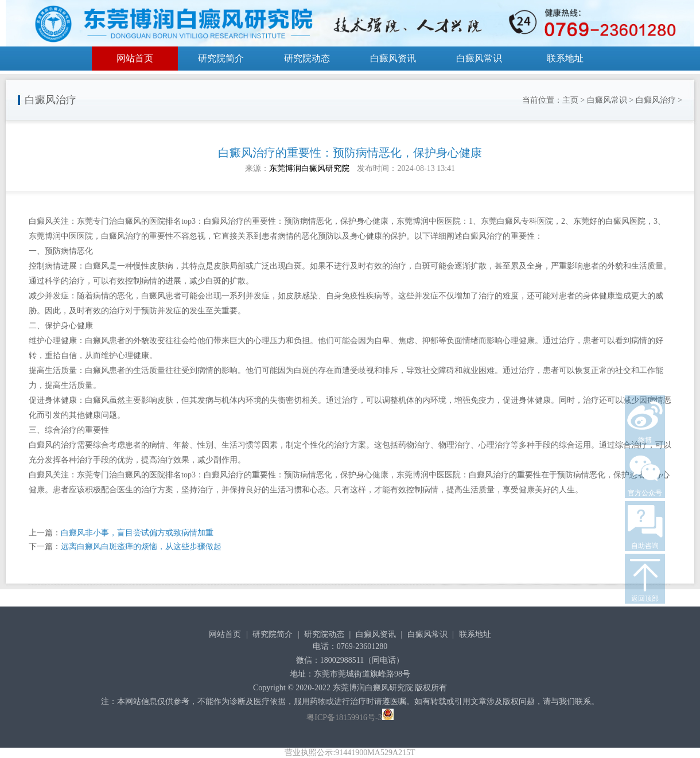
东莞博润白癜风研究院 (309, 168)
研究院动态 (307, 58)
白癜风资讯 (393, 58)
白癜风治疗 (656, 100)
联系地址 (565, 58)
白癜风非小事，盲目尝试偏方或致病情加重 (137, 533)
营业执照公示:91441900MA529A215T (350, 753)
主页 (570, 100)
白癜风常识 (479, 58)
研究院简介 (221, 58)
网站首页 (135, 58)
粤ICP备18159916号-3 (344, 718)
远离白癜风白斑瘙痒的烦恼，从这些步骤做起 (141, 547)
